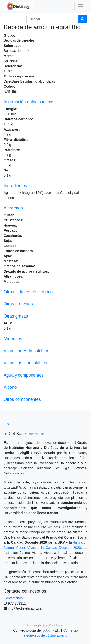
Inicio (8, 424)
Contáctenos (13, 598)
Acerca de (37, 434)
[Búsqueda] (83, 19)
